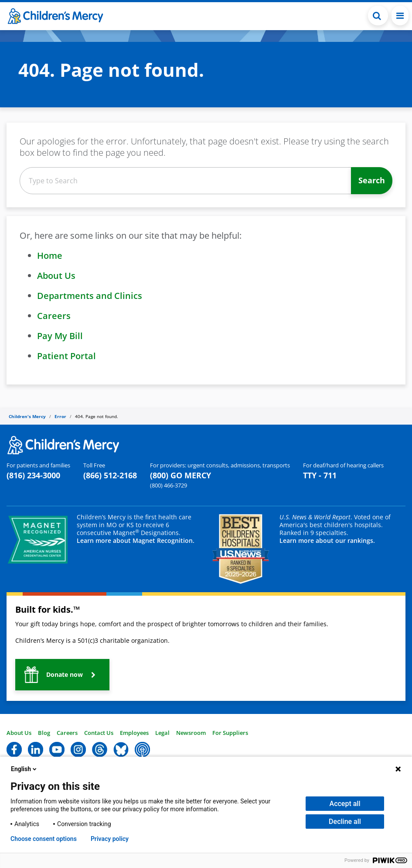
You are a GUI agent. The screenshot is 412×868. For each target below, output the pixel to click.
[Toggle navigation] (400, 15)
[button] (62, 675)
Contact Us (99, 733)
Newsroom (191, 733)
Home (50, 256)
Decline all (345, 822)
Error (60, 416)
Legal (162, 733)
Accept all (345, 804)
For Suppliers (230, 733)
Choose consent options (44, 839)
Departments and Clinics (90, 296)
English (24, 769)
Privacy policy (110, 839)
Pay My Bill (60, 336)
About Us (56, 276)
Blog (44, 733)
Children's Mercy (27, 416)
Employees (134, 733)
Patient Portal (66, 356)
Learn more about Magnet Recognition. (136, 540)
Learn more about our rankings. (327, 540)
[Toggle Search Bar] (378, 15)
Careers (54, 316)
